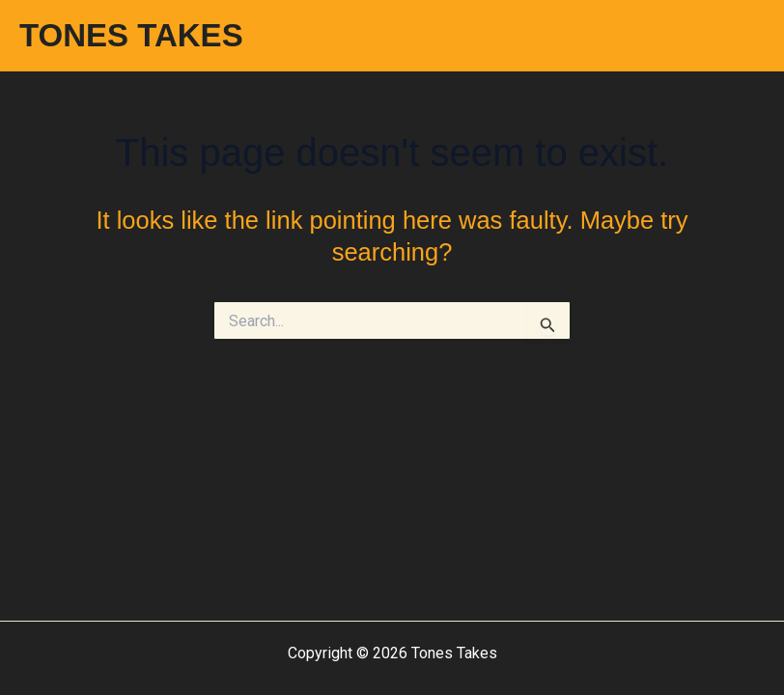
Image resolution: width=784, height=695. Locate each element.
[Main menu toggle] (743, 36)
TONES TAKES (131, 35)
